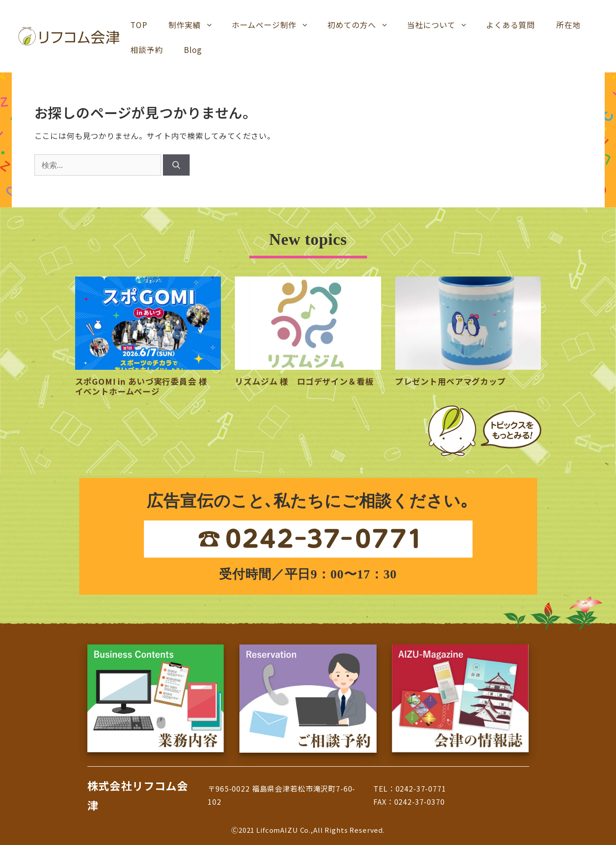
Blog (193, 50)
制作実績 (195, 25)
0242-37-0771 (421, 788)
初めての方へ (362, 25)
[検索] (176, 165)
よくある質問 (511, 25)
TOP (139, 25)
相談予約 (147, 50)
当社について (441, 25)
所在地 (568, 25)
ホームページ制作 (274, 25)
